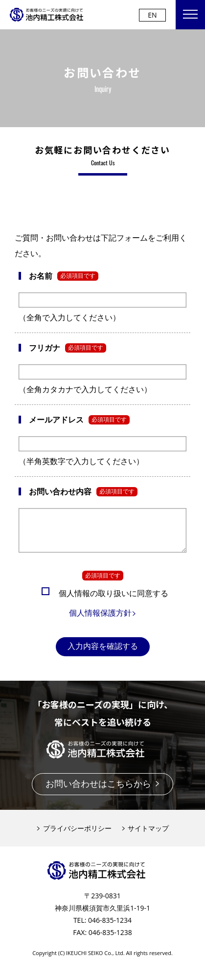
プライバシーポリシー (74, 835)
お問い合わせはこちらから (103, 791)
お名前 (41, 276)
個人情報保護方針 (103, 620)
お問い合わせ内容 (60, 491)
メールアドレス (56, 420)
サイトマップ (145, 835)
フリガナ (45, 348)
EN (152, 15)
